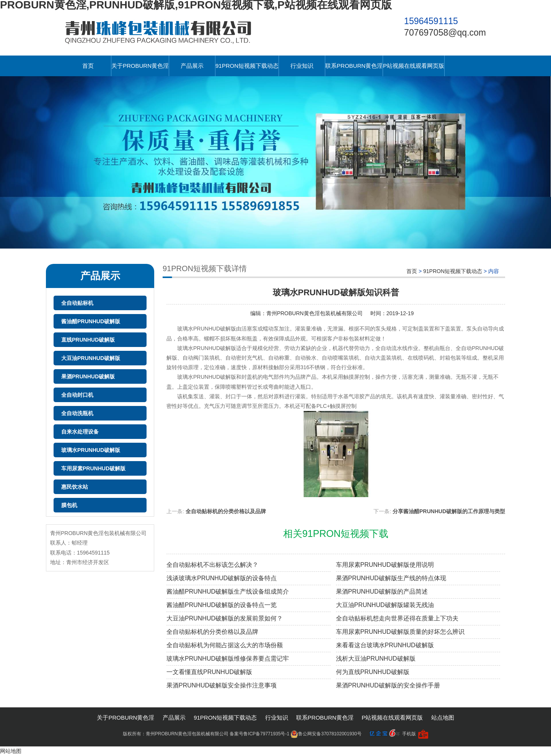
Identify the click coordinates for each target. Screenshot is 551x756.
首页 (88, 66)
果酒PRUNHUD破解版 (88, 376)
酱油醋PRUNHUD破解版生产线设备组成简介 (228, 592)
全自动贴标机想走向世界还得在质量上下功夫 (397, 618)
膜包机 (69, 505)
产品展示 (192, 66)
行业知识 (302, 66)
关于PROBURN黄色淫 (140, 66)
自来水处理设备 (80, 432)
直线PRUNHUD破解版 (88, 340)
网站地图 (11, 751)
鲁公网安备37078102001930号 (326, 734)
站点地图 (443, 718)
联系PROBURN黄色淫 (354, 66)
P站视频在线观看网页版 (414, 66)
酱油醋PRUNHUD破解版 (91, 321)
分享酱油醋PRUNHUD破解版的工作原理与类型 (449, 511)
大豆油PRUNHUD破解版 (91, 358)
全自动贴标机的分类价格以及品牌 (226, 511)
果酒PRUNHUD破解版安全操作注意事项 (222, 685)
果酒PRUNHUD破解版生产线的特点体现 (391, 578)
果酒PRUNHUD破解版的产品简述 (382, 592)
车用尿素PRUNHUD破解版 (93, 468)
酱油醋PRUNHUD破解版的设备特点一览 (222, 605)
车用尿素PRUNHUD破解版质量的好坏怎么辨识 (400, 632)
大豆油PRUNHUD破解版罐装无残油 (385, 605)
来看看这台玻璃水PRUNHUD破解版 (385, 645)
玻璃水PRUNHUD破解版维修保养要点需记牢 (228, 659)
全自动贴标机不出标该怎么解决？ (212, 565)
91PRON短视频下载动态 (247, 66)
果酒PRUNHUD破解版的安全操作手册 (388, 685)
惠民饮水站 (75, 487)
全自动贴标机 (77, 303)
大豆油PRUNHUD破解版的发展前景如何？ (225, 618)
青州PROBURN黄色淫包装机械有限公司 (315, 313)
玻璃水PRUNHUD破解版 (91, 450)
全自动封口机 (77, 395)
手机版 (409, 734)
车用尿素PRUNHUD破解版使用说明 (385, 565)
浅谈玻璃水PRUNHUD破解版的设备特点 (222, 578)
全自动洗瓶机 (77, 413)
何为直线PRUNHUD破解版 (373, 672)
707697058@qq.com (445, 33)
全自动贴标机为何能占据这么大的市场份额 (225, 645)
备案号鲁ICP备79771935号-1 (259, 734)
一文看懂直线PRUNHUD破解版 (209, 672)
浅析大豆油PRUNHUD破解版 (376, 659)
